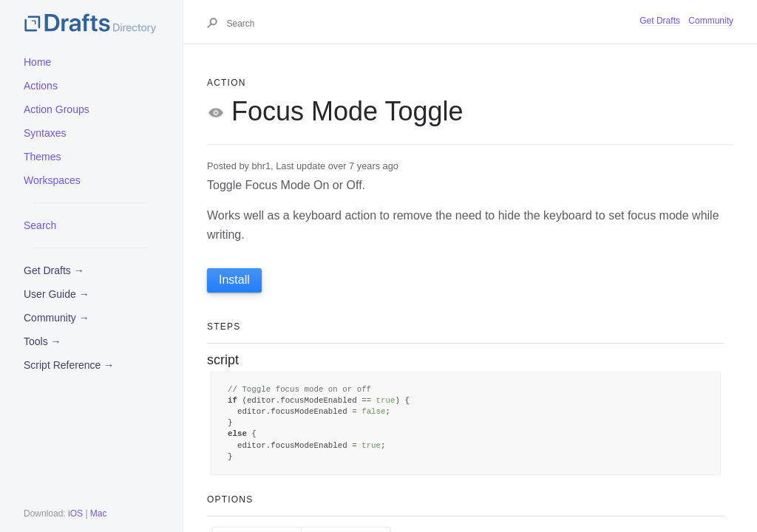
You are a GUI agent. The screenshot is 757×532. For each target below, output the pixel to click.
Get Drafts (660, 21)
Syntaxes (45, 133)
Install (234, 280)
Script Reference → (69, 365)
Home (37, 62)
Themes (43, 157)
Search (40, 225)
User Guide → (57, 294)
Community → (57, 318)
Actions (41, 86)
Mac (99, 514)
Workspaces (52, 180)
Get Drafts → (54, 270)
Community (711, 21)
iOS (75, 514)
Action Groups (57, 109)
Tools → (43, 341)
